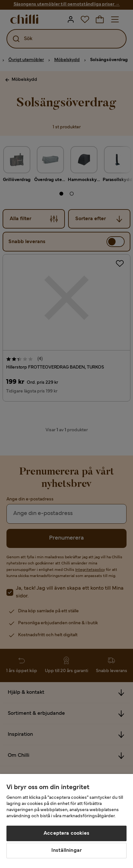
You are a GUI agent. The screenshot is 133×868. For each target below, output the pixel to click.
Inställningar (66, 851)
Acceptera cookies (66, 833)
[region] (66, 821)
